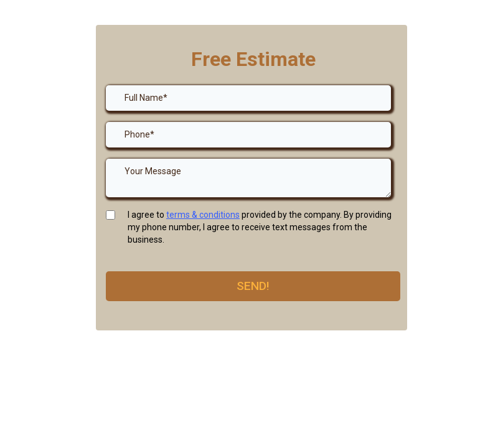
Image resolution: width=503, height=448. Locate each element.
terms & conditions (203, 215)
